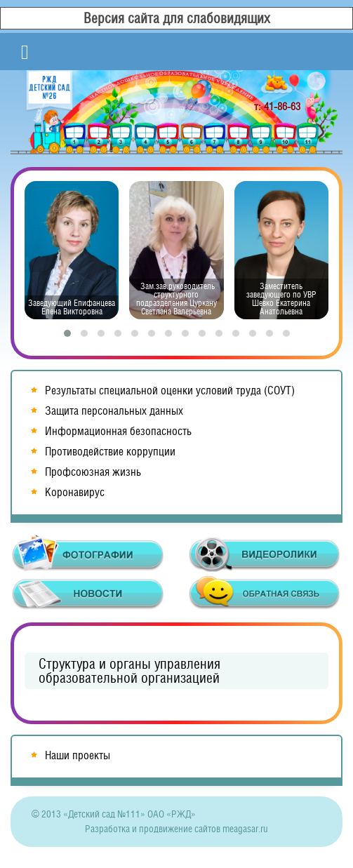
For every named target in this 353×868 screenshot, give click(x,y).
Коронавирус (75, 492)
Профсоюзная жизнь (93, 472)
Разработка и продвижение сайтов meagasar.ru (176, 829)
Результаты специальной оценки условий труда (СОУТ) (170, 390)
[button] (67, 333)
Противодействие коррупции (110, 452)
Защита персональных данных (114, 411)
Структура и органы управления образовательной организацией (129, 671)
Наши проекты (78, 755)
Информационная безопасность (118, 431)
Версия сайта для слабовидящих (177, 18)
